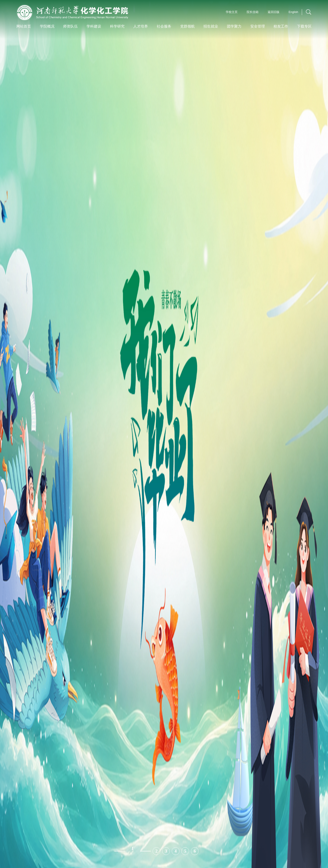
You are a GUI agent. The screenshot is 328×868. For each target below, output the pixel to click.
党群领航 (187, 26)
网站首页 (24, 26)
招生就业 (211, 26)
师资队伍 (70, 26)
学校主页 (232, 12)
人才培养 (141, 26)
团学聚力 (234, 26)
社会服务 (164, 26)
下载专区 (304, 26)
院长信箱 (253, 12)
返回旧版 (274, 12)
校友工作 (281, 26)
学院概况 (47, 26)
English (293, 12)
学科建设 (94, 26)
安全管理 (258, 26)
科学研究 (117, 26)
